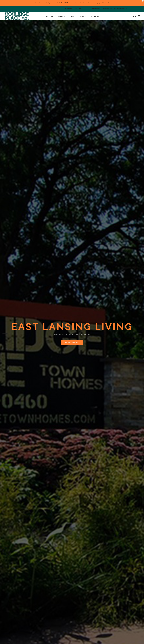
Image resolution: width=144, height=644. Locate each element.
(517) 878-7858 (76, 9)
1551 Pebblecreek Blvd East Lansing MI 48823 (113, 9)
